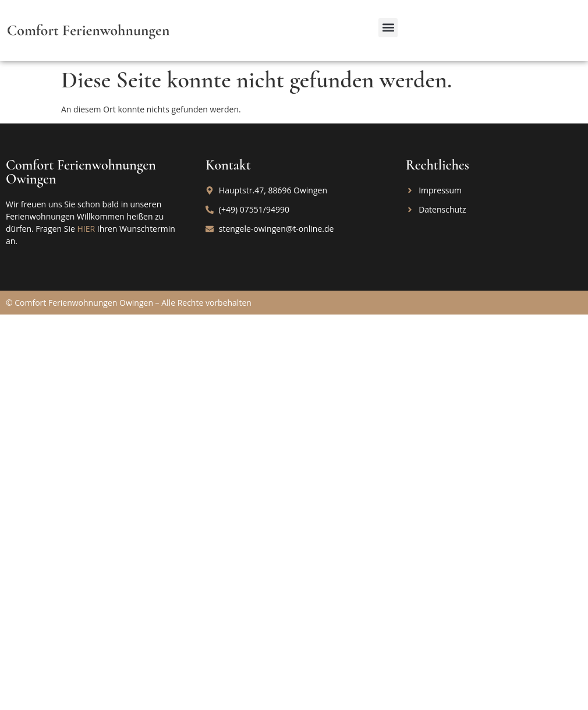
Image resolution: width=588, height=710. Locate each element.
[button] (388, 28)
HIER (86, 229)
